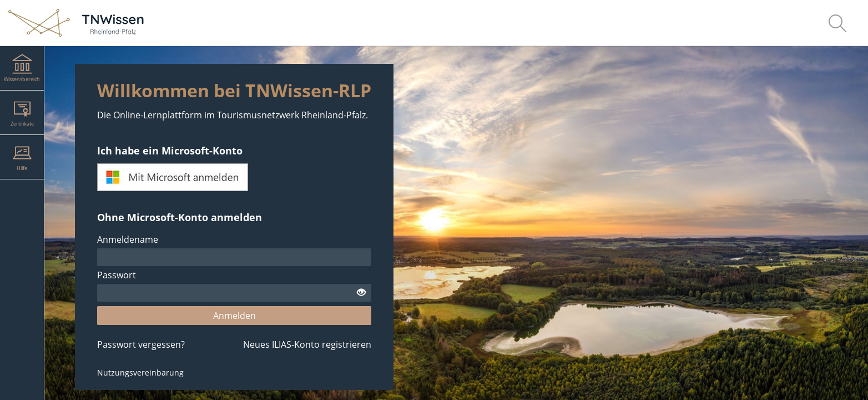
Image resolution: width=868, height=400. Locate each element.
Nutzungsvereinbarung (140, 372)
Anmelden (234, 316)
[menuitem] (837, 23)
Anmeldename (128, 239)
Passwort (117, 275)
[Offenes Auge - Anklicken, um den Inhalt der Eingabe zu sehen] (361, 293)
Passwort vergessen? (141, 344)
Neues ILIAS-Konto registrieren (307, 344)
